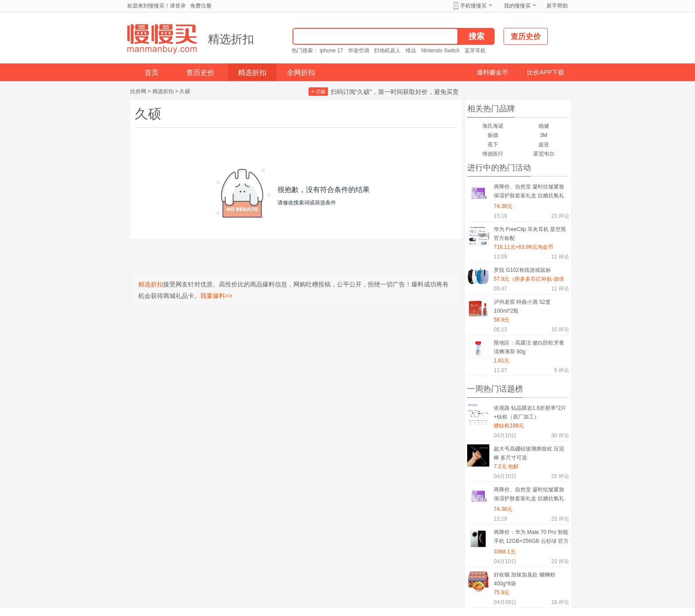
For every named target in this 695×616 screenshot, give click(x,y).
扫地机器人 (387, 51)
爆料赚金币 (492, 72)
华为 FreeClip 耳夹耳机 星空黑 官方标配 (530, 234)
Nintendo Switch (440, 51)
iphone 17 (331, 51)
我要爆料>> (216, 296)
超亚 (544, 145)
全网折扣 (301, 73)
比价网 (138, 91)
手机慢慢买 (473, 6)
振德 (493, 135)
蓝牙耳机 (475, 51)
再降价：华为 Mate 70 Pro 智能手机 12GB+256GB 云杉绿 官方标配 (531, 538)
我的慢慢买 (517, 6)
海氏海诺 (493, 126)
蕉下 (493, 145)
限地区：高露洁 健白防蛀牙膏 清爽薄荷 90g (529, 347)
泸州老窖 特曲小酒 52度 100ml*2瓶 (522, 306)
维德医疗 (493, 154)
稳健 (544, 126)
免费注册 (201, 6)
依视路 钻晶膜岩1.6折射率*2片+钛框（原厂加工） (530, 412)
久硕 (185, 91)
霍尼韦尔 (544, 154)
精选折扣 (231, 39)
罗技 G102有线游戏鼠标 (522, 270)
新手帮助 (557, 6)
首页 (152, 73)
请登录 (178, 6)
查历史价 (200, 73)
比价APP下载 (546, 72)
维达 (411, 51)
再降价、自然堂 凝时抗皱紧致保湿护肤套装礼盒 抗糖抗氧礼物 (529, 193)
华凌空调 (359, 51)
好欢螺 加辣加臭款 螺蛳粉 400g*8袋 (525, 579)
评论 (560, 216)
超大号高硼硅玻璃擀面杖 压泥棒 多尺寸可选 (529, 453)
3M (544, 135)
